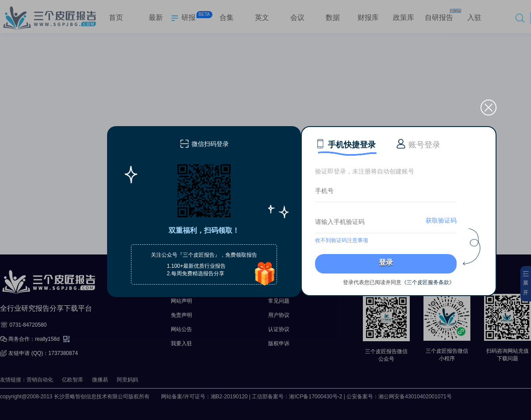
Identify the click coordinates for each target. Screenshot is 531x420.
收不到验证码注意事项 (342, 240)
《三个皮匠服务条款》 (428, 282)
